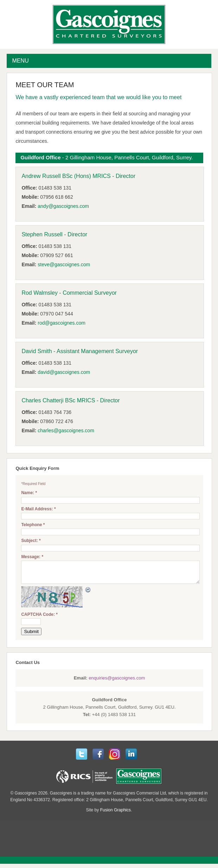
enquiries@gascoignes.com (117, 682)
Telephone (33, 525)
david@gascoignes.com (64, 372)
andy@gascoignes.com (63, 206)
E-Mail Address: (38, 509)
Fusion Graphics (116, 814)
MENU (21, 61)
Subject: (31, 541)
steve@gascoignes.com (64, 264)
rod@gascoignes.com (62, 323)
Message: (32, 557)
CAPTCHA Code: (39, 619)
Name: (29, 493)
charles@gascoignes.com (66, 430)
